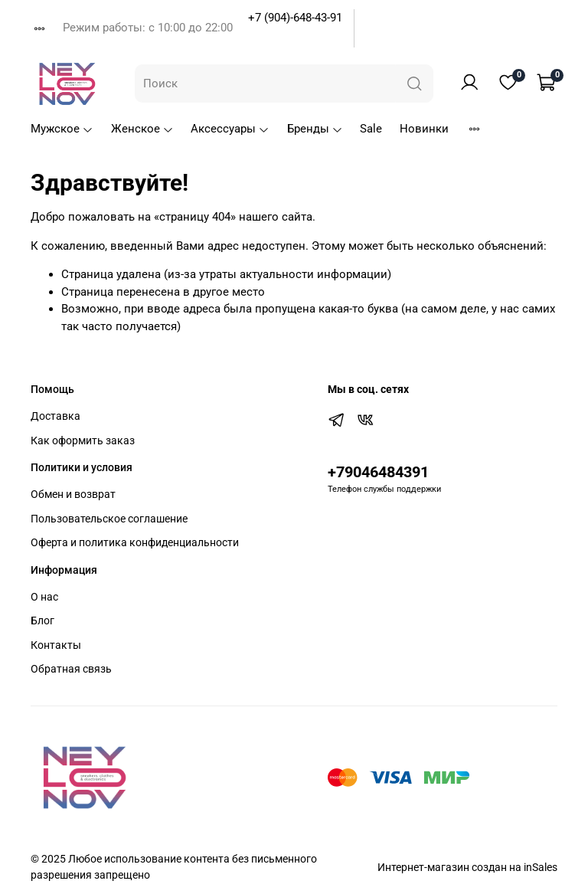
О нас (44, 597)
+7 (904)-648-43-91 (295, 18)
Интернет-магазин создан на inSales (467, 867)
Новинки (424, 129)
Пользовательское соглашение (109, 519)
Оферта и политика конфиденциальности (135, 542)
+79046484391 (378, 472)
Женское (142, 129)
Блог (42, 621)
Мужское (62, 129)
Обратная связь (71, 669)
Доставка (56, 416)
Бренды (315, 129)
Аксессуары (230, 129)
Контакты (56, 645)
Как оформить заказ (83, 440)
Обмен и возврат (73, 494)
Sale (371, 129)
